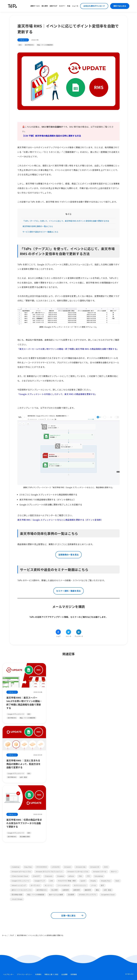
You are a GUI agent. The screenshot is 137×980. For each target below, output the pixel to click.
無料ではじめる (120, 6)
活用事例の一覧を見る (68, 555)
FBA (80, 876)
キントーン (49, 885)
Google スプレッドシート (21, 881)
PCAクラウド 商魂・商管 (67, 881)
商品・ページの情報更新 (45, 45)
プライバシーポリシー (25, 974)
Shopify (93, 881)
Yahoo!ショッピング (19, 885)
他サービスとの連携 (56, 895)
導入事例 (45, 6)
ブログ (12, 935)
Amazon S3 (95, 867)
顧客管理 (77, 890)
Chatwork (48, 876)
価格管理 (88, 890)
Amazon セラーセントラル (21, 872)
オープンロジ (35, 885)
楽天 (20, 45)
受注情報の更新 (17, 895)
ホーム (4, 935)
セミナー (62, 6)
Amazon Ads (81, 867)
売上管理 (54, 890)
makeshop (16, 867)
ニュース (75, 6)
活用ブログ (53, 6)
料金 (69, 6)
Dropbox (61, 876)
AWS (106, 867)
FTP (88, 876)
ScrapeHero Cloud (108, 895)
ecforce (71, 876)
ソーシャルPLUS (63, 885)
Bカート (114, 872)
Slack (117, 881)
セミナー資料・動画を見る (68, 591)
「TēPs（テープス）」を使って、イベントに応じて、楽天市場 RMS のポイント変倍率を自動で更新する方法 (66, 221)
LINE (51, 881)
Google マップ (40, 881)
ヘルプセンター (8, 974)
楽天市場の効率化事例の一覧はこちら (38, 226)
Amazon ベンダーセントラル (78, 872)
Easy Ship (28, 867)
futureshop (99, 876)
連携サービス (35, 6)
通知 (97, 890)
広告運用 (71, 895)
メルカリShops (17, 899)
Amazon (68, 867)
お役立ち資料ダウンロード (94, 6)
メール (94, 885)
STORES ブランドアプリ (88, 895)
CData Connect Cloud (20, 876)
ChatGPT (36, 876)
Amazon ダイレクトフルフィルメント (49, 872)
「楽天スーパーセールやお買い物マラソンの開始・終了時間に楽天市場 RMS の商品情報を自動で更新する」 (68, 349)
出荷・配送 (107, 890)
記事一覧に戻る (72, 915)
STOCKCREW (42, 867)
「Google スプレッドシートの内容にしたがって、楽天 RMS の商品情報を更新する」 (57, 394)
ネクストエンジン (80, 885)
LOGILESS (56, 867)
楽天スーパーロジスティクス (22, 890)
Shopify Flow (106, 881)
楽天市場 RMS (29, 45)
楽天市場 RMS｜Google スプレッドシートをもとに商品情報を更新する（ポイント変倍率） (60, 520)
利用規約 (38, 974)
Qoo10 (83, 881)
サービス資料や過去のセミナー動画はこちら (40, 232)
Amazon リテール (100, 872)
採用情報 (74, 974)
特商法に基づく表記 (51, 974)
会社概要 (64, 974)
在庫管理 (66, 890)
